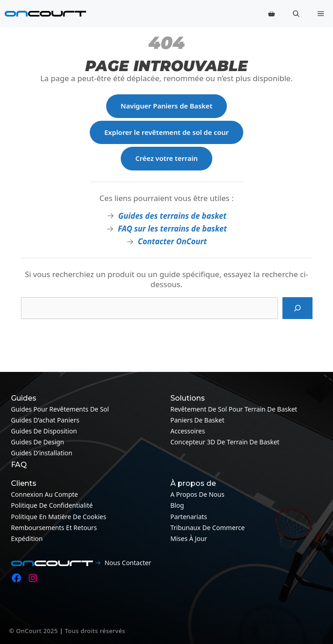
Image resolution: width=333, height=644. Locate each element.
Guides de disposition (44, 431)
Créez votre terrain (166, 158)
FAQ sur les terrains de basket (172, 229)
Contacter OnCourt (172, 241)
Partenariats (189, 517)
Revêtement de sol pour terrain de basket (234, 409)
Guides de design (38, 442)
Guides (24, 398)
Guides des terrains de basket (172, 216)
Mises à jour (189, 538)
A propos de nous (197, 494)
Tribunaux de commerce (207, 528)
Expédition (27, 538)
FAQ (19, 465)
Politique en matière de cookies (59, 517)
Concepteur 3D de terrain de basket (225, 442)
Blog (177, 505)
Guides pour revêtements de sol (60, 409)
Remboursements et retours (54, 528)
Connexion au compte (44, 494)
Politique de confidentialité (52, 505)
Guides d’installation (42, 453)
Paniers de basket (197, 420)
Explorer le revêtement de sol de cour (166, 132)
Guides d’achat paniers (45, 420)
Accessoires (188, 431)
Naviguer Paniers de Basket (166, 106)
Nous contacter (128, 563)
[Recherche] (297, 308)
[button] (296, 14)
